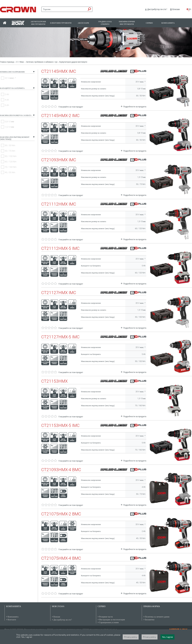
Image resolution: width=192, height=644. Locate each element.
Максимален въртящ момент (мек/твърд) (15, 138)
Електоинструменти (61, 23)
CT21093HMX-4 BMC (61, 470)
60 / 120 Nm (11, 162)
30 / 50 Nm (10, 145)
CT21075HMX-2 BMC (61, 514)
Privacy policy (131, 637)
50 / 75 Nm (10, 151)
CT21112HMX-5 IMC (60, 248)
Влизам (176, 9)
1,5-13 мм (9, 127)
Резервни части (106, 617)
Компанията (168, 23)
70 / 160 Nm (11, 167)
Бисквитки (150, 620)
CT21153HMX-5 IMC (60, 426)
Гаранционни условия (109, 622)
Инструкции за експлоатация (112, 620)
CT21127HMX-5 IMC (60, 337)
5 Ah (7, 105)
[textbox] (64, 9)
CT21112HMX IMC (59, 204)
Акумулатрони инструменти (38, 23)
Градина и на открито (105, 23)
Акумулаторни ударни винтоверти (73, 62)
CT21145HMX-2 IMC (60, 116)
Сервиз (149, 23)
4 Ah (7, 100)
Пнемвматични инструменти (127, 23)
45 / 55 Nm (10, 172)
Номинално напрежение (12, 72)
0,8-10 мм (9, 122)
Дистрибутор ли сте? (157, 9)
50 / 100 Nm (11, 156)
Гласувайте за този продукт (71, 107)
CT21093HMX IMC (59, 160)
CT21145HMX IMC (59, 71)
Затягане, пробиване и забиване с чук (42, 62)
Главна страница (7, 62)
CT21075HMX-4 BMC (61, 558)
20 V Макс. (20, 62)
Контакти (12, 620)
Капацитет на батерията (12, 88)
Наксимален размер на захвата (16, 115)
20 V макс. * (10, 78)
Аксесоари (83, 23)
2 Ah (7, 94)
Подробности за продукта (135, 107)
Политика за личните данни (157, 617)
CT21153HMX (54, 381)
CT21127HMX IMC (59, 293)
